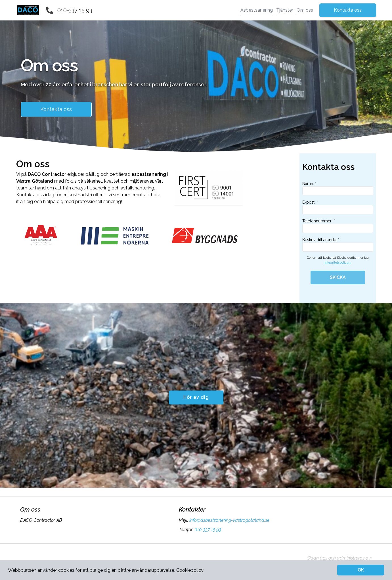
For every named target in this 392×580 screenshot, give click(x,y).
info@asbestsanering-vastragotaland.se (229, 520)
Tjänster (285, 10)
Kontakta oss (348, 10)
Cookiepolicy (190, 570)
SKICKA (338, 277)
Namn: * (338, 188)
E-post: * (338, 207)
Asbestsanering (257, 10)
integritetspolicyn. (338, 263)
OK (361, 570)
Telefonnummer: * (338, 226)
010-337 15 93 (75, 10)
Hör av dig (196, 397)
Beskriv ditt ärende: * (338, 245)
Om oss (305, 10)
